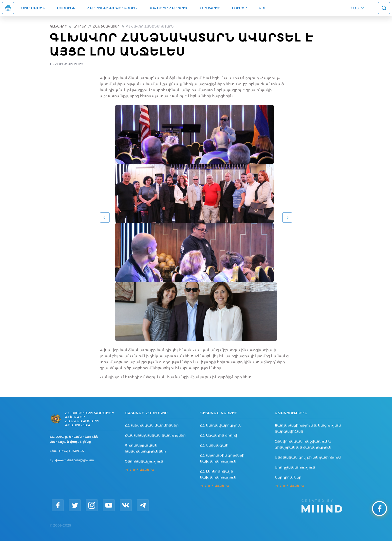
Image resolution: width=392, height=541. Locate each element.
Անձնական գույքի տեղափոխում (308, 457)
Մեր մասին (33, 8)
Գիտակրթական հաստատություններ (145, 448)
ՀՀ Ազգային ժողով (218, 435)
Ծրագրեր (210, 8)
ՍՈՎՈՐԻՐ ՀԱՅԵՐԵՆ (169, 8)
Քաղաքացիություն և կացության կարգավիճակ (308, 428)
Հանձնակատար (106, 26)
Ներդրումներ (288, 477)
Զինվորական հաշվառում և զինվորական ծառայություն (303, 444)
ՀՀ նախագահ (214, 445)
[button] (105, 217)
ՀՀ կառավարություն (221, 425)
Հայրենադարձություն (112, 8)
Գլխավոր (58, 26)
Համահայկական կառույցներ (155, 435)
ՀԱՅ (355, 8)
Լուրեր (240, 8)
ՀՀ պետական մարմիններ (152, 425)
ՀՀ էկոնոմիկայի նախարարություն (218, 474)
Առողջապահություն (295, 467)
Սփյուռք (66, 8)
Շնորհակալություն (144, 461)
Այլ (263, 8)
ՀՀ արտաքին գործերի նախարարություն (222, 458)
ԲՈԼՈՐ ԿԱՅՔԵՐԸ (139, 470)
